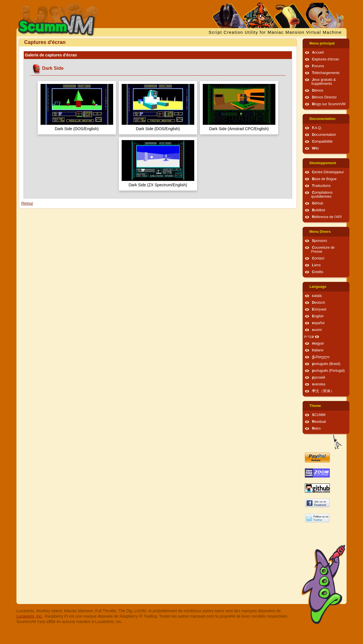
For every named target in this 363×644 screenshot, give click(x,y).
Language (318, 287)
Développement (323, 163)
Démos (318, 90)
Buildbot (318, 210)
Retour (27, 203)
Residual (319, 422)
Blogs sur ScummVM (329, 104)
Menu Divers (320, 232)
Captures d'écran (326, 59)
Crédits (318, 272)
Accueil (318, 52)
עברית (309, 337)
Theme (315, 406)
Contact (318, 258)
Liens (316, 265)
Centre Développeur (328, 172)
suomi (317, 330)
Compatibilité (322, 142)
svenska (319, 384)
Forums (318, 66)
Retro (316, 428)
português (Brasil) (326, 364)
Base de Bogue (324, 179)
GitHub (317, 203)
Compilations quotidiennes (322, 195)
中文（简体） (323, 391)
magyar (318, 343)
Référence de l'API (327, 217)
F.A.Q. (317, 128)
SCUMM (319, 415)
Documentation (322, 119)
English (318, 316)
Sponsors (319, 241)
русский (318, 377)
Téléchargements (326, 73)
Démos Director (324, 97)
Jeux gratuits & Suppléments (323, 82)
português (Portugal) (328, 371)
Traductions (321, 186)
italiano (318, 350)
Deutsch (318, 303)
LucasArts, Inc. (30, 616)
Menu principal (322, 43)
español (318, 323)
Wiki (315, 148)
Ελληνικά (319, 309)
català (317, 296)
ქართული (321, 357)
